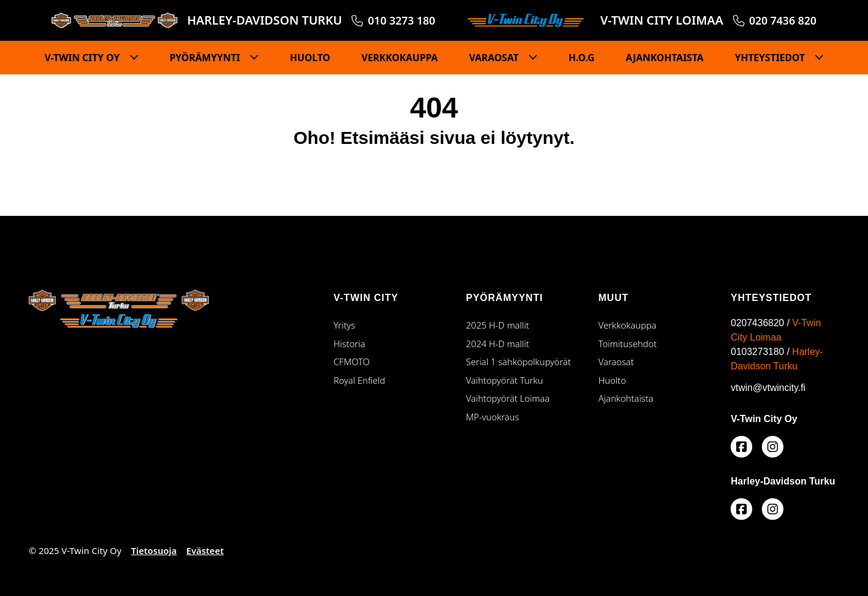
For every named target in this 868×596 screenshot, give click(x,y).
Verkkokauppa (628, 325)
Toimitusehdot (628, 344)
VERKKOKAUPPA (399, 58)
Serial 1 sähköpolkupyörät (519, 362)
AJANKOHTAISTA (665, 58)
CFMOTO (352, 362)
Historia (349, 344)
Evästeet (205, 550)
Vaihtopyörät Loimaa (520, 398)
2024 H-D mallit (498, 344)
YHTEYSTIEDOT (771, 58)
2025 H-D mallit (498, 325)
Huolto (612, 380)
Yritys (344, 325)
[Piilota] (130, 57)
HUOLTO (310, 58)
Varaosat (616, 362)
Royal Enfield (359, 380)
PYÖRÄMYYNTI (206, 58)
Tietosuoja (154, 550)
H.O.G (582, 58)
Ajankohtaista (626, 398)
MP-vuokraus (493, 417)
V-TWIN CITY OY (83, 58)
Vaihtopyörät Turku (520, 380)
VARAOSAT (495, 58)
